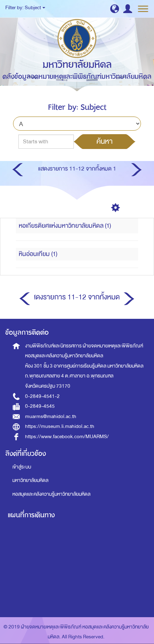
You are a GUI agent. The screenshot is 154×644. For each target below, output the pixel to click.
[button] (115, 9)
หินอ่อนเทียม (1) (38, 254)
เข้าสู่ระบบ (22, 467)
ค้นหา (105, 141)
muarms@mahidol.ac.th (51, 416)
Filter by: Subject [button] (25, 8)
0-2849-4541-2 (42, 396)
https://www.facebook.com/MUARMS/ (67, 437)
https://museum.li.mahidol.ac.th (60, 426)
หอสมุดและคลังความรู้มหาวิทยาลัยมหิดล (51, 494)
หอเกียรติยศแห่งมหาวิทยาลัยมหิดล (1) (65, 226)
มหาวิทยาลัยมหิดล (30, 480)
